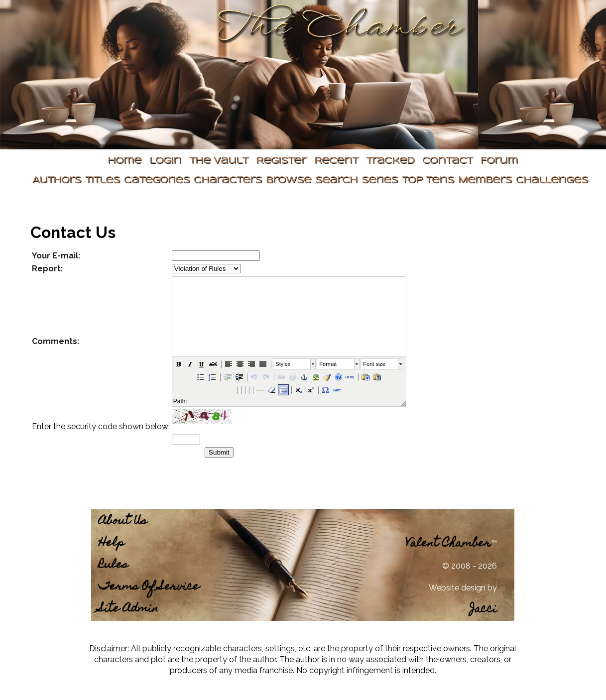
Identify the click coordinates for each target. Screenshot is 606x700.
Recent (336, 161)
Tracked (390, 161)
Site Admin (128, 609)
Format (328, 364)
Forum (499, 161)
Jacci (483, 610)
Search (336, 180)
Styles (283, 364)
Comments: (56, 341)
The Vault (219, 161)
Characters (228, 180)
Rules (113, 565)
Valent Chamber (448, 544)
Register (281, 161)
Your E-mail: (56, 256)
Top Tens (428, 180)
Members (485, 180)
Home (124, 161)
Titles (103, 180)
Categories (157, 180)
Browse (289, 180)
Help (112, 543)
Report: (47, 269)
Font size (374, 364)
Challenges (552, 180)
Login (165, 161)
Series (380, 180)
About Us (123, 522)
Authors (57, 180)
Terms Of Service (149, 587)
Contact (447, 161)
